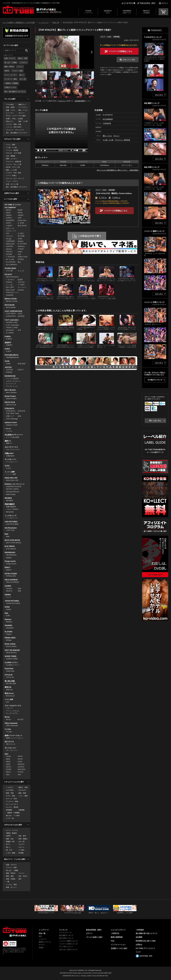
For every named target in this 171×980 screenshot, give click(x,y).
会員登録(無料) (80, 101)
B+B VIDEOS (10, 546)
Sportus (9, 249)
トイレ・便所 (23, 796)
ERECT (8, 567)
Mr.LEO (21, 719)
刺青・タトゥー (11, 887)
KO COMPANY (10, 208)
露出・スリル (23, 110)
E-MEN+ (8, 337)
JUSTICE (8, 367)
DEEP (8, 213)
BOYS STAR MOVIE (12, 540)
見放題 (41, 948)
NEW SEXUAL (12, 653)
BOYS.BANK (10, 305)
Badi (6, 534)
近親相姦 (22, 810)
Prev (38, 52)
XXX (8, 233)
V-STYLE (21, 282)
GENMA (8, 595)
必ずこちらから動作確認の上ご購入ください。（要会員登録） (118, 170)
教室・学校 (10, 793)
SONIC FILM (23, 257)
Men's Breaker (10, 390)
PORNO (9, 372)
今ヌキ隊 (9, 271)
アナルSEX (10, 104)
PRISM (9, 640)
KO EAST (8, 274)
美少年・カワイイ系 (13, 167)
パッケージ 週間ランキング (68, 941)
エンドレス (22, 287)
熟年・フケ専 (23, 121)
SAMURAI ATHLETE (14, 487)
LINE (20, 218)
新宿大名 (8, 687)
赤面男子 (8, 343)
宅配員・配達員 (11, 833)
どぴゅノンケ (11, 231)
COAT (20, 314)
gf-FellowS (10, 330)
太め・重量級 (11, 156)
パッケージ (43, 939)
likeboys (8, 619)
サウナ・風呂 (11, 796)
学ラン (8, 844)
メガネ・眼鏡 (11, 853)
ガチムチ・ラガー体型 (14, 153)
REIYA (8, 772)
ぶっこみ (9, 285)
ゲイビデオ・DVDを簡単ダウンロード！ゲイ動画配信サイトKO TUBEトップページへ (15, 930)
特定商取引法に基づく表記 (146, 941)
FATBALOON (11, 576)
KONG (7, 607)
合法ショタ (10, 228)
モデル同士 (10, 790)
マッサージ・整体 (11, 79)
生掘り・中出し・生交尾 (14, 119)
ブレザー (22, 844)
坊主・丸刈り (23, 876)
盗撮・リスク (11, 110)
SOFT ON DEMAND (12, 650)
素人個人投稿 (10, 681)
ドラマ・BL (10, 818)
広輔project (9, 453)
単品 (40, 936)
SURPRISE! (11, 241)
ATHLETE (21, 411)
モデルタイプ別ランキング (68, 949)
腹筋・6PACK (9, 67)
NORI (8, 764)
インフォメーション (118, 945)
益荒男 (20, 280)
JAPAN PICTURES (12, 601)
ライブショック (12, 386)
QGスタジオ (9, 742)
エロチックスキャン (14, 381)
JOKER (21, 215)
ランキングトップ (65, 932)
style (20, 588)
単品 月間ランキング (66, 938)
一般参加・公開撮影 (11, 83)
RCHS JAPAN (10, 644)
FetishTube (9, 669)
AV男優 (21, 853)
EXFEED (21, 316)
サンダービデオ (12, 713)
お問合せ (139, 945)
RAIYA (20, 756)
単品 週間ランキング (66, 935)
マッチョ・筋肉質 (12, 150)
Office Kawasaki (11, 723)
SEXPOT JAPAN (12, 489)
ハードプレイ (23, 107)
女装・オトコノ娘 (12, 184)
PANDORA (10, 220)
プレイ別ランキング (66, 947)
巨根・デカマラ (10, 58)
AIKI (19, 775)
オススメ (42, 945)
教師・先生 (10, 839)
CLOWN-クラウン (11, 663)
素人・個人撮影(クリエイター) (15, 91)
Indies (20, 252)
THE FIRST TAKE (13, 414)
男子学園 (21, 236)
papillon (9, 558)
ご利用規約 (140, 930)
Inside (7, 361)
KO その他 (10, 259)
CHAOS (9, 282)
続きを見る (159, 95)
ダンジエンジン (10, 748)
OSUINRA (8, 626)
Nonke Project (10, 396)
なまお (7, 466)
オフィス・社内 (11, 799)
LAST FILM (10, 530)
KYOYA (21, 772)
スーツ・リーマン (11, 75)
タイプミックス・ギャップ (15, 178)
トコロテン (23, 62)
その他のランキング (155, 380)
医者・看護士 (23, 839)
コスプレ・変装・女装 (14, 124)
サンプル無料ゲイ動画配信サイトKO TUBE (19, 23)
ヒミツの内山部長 (13, 437)
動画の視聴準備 (117, 937)
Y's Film (8, 729)
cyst (8, 702)
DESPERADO (10, 553)
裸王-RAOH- (22, 226)
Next (92, 52)
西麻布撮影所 (10, 504)
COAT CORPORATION (13, 311)
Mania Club (10, 244)
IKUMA (9, 769)
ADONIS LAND (12, 322)
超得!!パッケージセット (14, 736)
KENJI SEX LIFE (11, 478)
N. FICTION (22, 244)
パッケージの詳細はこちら (121, 51)
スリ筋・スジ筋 (11, 147)
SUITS (8, 223)
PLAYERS (9, 632)
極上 (19, 262)
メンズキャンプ (10, 516)
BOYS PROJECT (12, 277)
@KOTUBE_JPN (146, 956)
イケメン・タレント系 (14, 164)
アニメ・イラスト (12, 181)
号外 (19, 254)
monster (21, 290)
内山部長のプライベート (14, 435)
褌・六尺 (9, 850)
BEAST (9, 210)
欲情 (19, 416)
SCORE (9, 254)
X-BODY (9, 226)
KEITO (9, 767)
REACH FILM (10, 402)
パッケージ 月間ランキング (68, 944)
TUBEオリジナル (10, 87)
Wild (19, 591)
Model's (21, 241)
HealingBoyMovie (12, 355)
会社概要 (139, 937)
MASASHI (22, 769)
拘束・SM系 (10, 107)
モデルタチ (22, 790)
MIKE (8, 759)
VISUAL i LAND (12, 328)
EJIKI (8, 616)
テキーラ (9, 708)
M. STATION (11, 262)
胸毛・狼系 (10, 876)
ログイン (165, 3)
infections (21, 246)
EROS (20, 213)
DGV (6, 754)
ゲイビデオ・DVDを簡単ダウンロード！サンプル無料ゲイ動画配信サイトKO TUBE (31, 3)
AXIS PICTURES (11, 522)
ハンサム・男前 (11, 885)
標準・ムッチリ (11, 159)
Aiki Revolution (11, 528)
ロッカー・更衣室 (12, 807)
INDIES (9, 215)
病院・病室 (22, 793)
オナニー (22, 113)
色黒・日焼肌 (11, 879)
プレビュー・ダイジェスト (15, 130)
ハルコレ (8, 429)
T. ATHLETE (11, 257)
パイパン (20, 67)
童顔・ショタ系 (11, 170)
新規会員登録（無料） (148, 3)
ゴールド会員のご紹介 (94, 937)
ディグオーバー (10, 459)
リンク (138, 952)
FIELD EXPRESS (11, 580)
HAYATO (21, 767)
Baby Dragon (11, 494)
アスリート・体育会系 (14, 162)
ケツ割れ (22, 850)
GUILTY (21, 370)
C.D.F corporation (12, 320)
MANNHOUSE (10, 376)
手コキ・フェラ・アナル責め (16, 116)
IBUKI (8, 762)
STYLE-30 (9, 675)
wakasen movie (11, 422)
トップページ (88, 11)
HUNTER (10, 246)
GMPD (7, 71)
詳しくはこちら (155, 421)
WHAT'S (9, 591)
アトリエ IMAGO (12, 379)
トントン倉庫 (10, 472)
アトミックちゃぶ (13, 711)
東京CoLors (9, 693)
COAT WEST (11, 314)
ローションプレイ (12, 804)
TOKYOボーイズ (12, 293)
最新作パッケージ (45, 942)
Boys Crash (10, 290)
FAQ (113, 941)
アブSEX (21, 285)
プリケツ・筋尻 (17, 71)
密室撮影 (9, 810)
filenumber (10, 512)
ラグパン (22, 847)
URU (8, 775)
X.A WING (10, 333)
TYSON (21, 249)
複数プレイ (22, 104)
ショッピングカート (118, 930)
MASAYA (21, 764)
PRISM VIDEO (10, 638)
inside (8, 364)
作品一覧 (56, 23)
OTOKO (21, 259)
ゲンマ (9, 597)
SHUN (8, 756)
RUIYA (20, 759)
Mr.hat (7, 717)
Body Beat (22, 364)
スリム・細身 (11, 145)
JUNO (20, 239)
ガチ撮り (21, 233)
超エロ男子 (10, 287)
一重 (8, 882)
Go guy (9, 239)
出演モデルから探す (12, 193)
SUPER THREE (11, 656)
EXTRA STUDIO (11, 574)
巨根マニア (10, 416)
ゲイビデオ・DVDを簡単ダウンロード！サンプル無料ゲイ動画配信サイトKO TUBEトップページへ (18, 9)
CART (163, 12)
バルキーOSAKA (12, 509)
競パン (22, 75)
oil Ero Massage (12, 419)
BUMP (20, 210)
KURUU (9, 218)
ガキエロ (9, 236)
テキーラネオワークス (13, 706)
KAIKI (20, 762)
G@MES (8, 586)
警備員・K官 (10, 842)
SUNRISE (10, 295)
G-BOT (7, 349)
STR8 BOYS (9, 409)
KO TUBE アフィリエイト (145, 948)
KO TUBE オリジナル (13, 205)
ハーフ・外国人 (11, 176)
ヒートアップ (11, 384)
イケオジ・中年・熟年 (14, 173)
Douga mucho (10, 561)
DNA (6, 613)
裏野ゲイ (8, 441)
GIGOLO (9, 252)
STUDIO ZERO (10, 268)
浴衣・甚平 (22, 836)
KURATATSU (11, 316)
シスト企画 (9, 699)
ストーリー (10, 113)
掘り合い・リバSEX (13, 816)
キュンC (21, 271)
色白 (20, 879)
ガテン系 (23, 79)
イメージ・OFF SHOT (14, 127)
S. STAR (21, 223)
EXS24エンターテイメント (15, 484)
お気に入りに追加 (129, 60)
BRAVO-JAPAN (11, 299)
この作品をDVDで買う (90, 236)
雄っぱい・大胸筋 (11, 62)
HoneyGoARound (13, 492)
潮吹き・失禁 (23, 58)
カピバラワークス (11, 447)
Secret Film (22, 220)
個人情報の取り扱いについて (146, 933)
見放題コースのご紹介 (119, 948)
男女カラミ (10, 121)
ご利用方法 (115, 933)
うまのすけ (10, 280)
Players (9, 634)
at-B (19, 330)
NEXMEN (8, 498)
